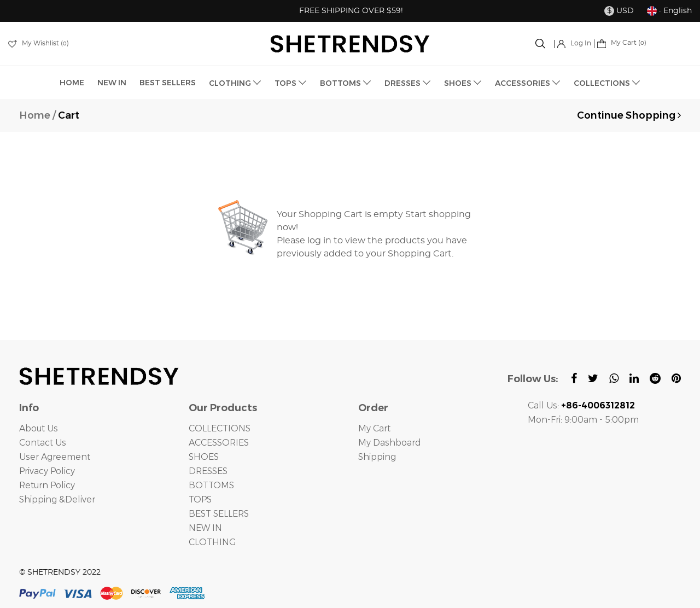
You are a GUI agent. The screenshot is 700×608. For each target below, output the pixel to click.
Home (35, 115)
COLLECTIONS (607, 83)
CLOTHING (235, 83)
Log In (574, 43)
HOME (72, 83)
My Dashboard (390, 443)
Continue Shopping (629, 115)
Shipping (378, 457)
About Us (39, 428)
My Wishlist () (39, 43)
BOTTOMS (346, 83)
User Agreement (55, 457)
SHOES (463, 83)
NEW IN (112, 83)
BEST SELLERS (168, 83)
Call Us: (581, 405)
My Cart (374, 428)
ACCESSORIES (528, 83)
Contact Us (43, 443)
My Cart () (622, 43)
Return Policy (48, 485)
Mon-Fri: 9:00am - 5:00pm (584, 420)
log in (319, 241)
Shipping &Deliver (59, 499)
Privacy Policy (48, 471)
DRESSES (408, 83)
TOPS (291, 83)
